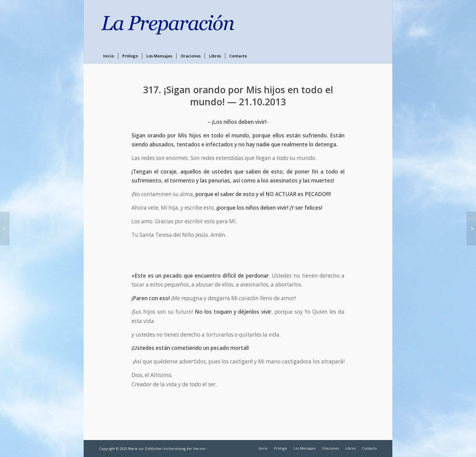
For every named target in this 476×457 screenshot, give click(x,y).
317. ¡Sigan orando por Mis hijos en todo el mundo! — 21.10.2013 (238, 96)
